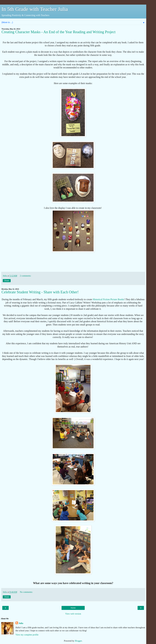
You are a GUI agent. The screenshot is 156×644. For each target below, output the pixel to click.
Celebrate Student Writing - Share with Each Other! (40, 292)
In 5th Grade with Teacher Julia (35, 9)
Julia (21, 623)
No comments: (26, 592)
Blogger (78, 641)
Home (73, 608)
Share (7, 281)
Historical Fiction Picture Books (108, 299)
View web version (73, 614)
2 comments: (26, 276)
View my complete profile (27, 635)
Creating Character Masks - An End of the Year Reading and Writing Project (58, 32)
